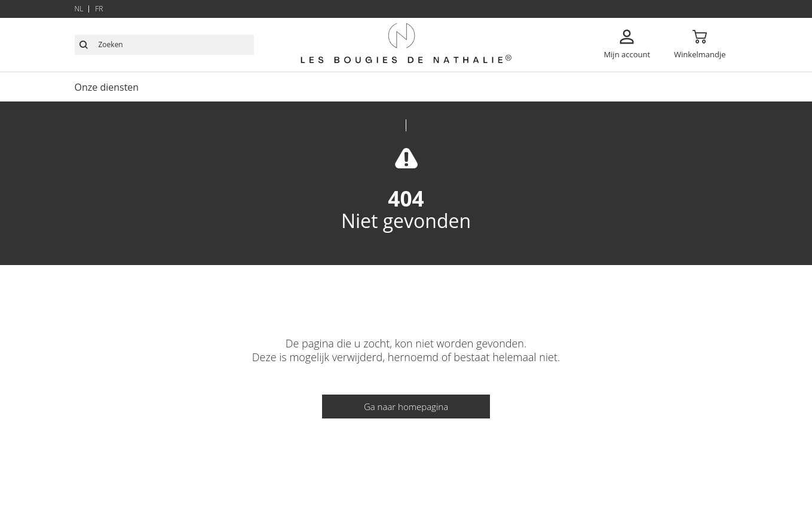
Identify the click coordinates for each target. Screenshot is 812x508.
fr (99, 9)
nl (79, 9)
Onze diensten (107, 87)
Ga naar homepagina (406, 407)
